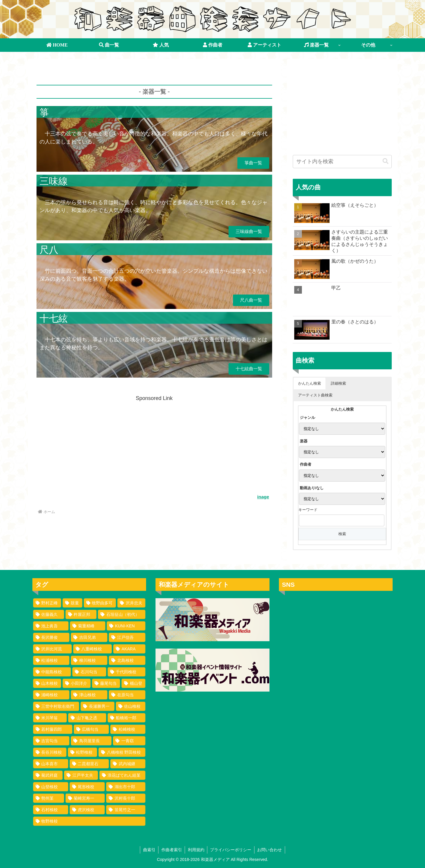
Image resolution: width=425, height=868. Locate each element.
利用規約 (196, 850)
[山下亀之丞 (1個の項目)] (87, 718)
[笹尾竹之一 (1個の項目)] (126, 810)
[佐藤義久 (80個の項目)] (49, 614)
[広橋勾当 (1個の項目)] (91, 729)
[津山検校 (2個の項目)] (89, 695)
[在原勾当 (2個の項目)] (127, 695)
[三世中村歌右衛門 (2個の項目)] (56, 706)
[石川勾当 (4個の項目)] (89, 672)
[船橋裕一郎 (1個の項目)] (127, 718)
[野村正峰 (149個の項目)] (47, 603)
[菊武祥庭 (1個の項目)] (48, 775)
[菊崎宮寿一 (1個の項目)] (85, 798)
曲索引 (149, 850)
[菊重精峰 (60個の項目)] (88, 626)
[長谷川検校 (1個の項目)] (50, 752)
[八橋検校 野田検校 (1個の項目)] (122, 752)
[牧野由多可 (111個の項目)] (100, 603)
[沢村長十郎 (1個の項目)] (126, 798)
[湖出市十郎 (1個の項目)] (126, 787)
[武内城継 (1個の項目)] (128, 764)
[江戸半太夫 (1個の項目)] (81, 775)
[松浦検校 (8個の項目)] (51, 660)
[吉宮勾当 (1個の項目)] (51, 741)
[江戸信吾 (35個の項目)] (127, 637)
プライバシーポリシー (231, 850)
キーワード (308, 510)
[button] (386, 161)
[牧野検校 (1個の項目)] (89, 821)
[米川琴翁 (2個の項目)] (50, 718)
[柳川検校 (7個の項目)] (89, 660)
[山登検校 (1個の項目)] (51, 787)
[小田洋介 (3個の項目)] (77, 683)
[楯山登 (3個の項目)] (133, 683)
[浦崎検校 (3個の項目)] (51, 695)
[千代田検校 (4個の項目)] (127, 672)
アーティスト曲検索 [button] (315, 395)
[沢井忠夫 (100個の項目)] (131, 603)
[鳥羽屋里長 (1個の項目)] (91, 741)
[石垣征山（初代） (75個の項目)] (122, 614)
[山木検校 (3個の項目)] (47, 683)
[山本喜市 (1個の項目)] (51, 764)
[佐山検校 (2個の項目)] (131, 706)
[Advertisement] (154, 83)
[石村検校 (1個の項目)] (51, 810)
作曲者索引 (171, 850)
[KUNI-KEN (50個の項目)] (126, 626)
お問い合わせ (270, 850)
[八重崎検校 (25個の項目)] (92, 649)
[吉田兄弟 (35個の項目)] (89, 637)
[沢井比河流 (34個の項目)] (52, 649)
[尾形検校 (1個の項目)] (87, 787)
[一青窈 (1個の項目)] (129, 741)
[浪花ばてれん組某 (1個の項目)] (123, 775)
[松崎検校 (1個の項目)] (128, 729)
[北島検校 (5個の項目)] (127, 660)
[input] (342, 162)
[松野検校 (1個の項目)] (82, 752)
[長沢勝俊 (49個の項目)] (51, 637)
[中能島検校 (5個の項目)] (52, 672)
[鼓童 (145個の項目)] (72, 603)
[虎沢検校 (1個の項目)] (87, 810)
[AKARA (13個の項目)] (129, 649)
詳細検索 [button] (338, 383)
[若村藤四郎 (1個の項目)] (53, 729)
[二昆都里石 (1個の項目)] (89, 764)
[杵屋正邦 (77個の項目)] (81, 614)
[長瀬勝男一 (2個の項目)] (97, 706)
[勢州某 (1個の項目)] (49, 798)
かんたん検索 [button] (310, 383)
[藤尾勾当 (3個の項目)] (106, 683)
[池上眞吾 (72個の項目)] (51, 626)
